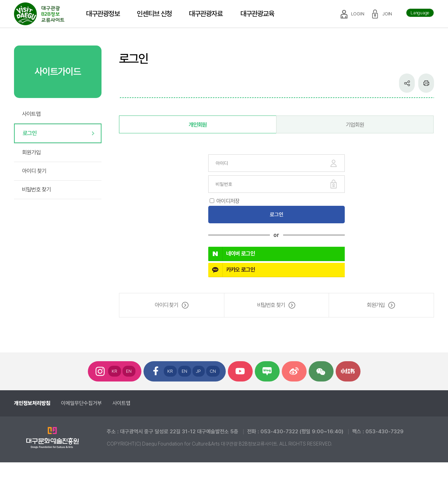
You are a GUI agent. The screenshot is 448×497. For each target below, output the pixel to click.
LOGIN (358, 14)
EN (129, 371)
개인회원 (198, 125)
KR (115, 371)
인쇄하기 (426, 83)
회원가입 (31, 152)
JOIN (387, 14)
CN (213, 371)
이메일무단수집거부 (81, 403)
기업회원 (355, 125)
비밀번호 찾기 (36, 190)
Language (420, 13)
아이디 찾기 (34, 171)
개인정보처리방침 (32, 403)
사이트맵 (31, 114)
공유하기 (407, 83)
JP (199, 371)
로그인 (30, 133)
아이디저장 (228, 201)
